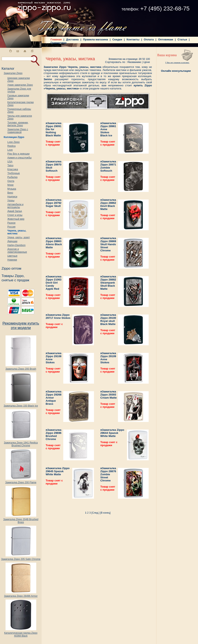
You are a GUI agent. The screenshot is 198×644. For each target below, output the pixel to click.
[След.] (96, 513)
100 (148, 59)
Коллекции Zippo (14, 137)
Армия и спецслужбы (19, 158)
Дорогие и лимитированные (17, 251)
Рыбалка (12, 177)
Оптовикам (166, 39)
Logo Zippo (14, 142)
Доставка (72, 39)
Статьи (182, 39)
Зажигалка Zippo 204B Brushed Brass (21, 520)
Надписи (12, 197)
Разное (11, 223)
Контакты (133, 39)
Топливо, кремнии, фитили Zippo (18, 124)
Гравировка (59, 43)
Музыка (12, 189)
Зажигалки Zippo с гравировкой (18, 131)
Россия (11, 227)
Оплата (149, 39)
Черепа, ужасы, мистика (17, 232)
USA (10, 162)
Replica (11, 146)
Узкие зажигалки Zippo (20, 85)
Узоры (11, 201)
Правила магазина (96, 39)
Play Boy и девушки (18, 154)
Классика (13, 169)
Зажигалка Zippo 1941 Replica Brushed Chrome (21, 443)
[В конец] (105, 513)
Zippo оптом (11, 268)
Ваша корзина (167, 55)
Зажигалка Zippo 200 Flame (21, 481)
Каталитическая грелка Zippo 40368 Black (21, 633)
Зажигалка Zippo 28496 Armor (21, 595)
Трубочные (14, 173)
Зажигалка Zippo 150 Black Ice (21, 405)
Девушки (12, 241)
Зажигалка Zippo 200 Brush (21, 368)
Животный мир (16, 219)
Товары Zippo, (13, 276)
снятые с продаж (15, 280)
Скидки (117, 39)
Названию (134, 62)
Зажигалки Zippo (13, 73)
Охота (11, 181)
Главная (56, 39)
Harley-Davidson (16, 245)
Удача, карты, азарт (19, 237)
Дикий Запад (15, 211)
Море (10, 185)
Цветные (12, 256)
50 (144, 59)
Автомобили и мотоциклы (15, 206)
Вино (10, 193)
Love (10, 150)
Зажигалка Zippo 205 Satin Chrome (21, 558)
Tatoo (10, 165)
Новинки (12, 260)
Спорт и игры (15, 215)
